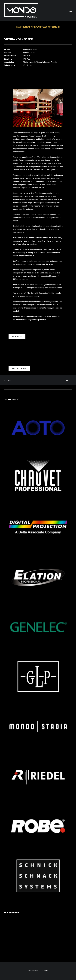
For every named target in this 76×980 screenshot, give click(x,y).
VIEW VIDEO (17, 337)
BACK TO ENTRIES (19, 368)
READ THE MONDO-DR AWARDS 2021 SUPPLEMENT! (38, 27)
